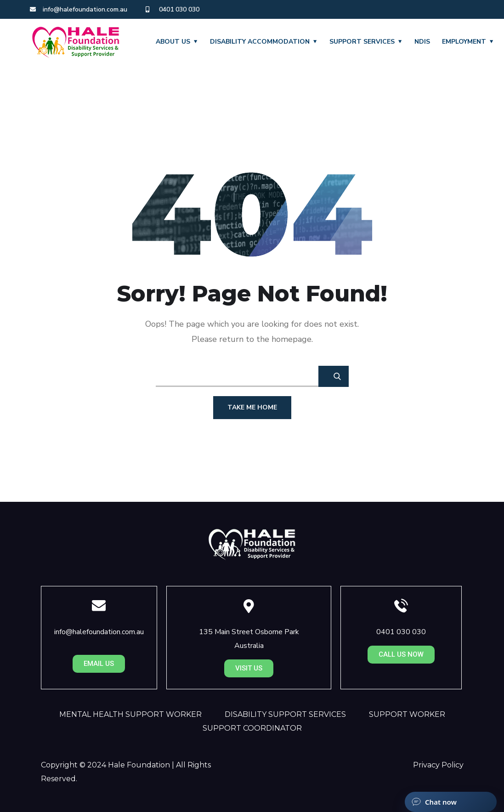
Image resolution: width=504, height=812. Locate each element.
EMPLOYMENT (464, 42)
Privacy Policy (438, 765)
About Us (173, 42)
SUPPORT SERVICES (362, 42)
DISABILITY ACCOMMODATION (260, 42)
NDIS (422, 42)
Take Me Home (252, 407)
